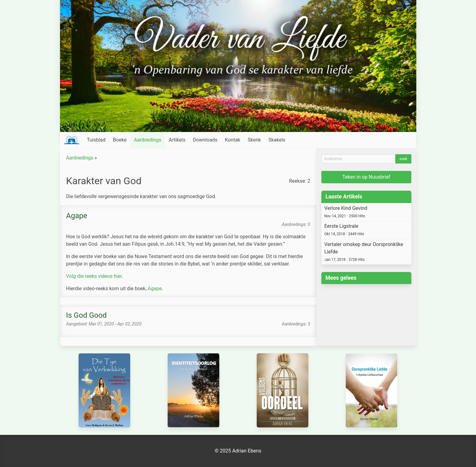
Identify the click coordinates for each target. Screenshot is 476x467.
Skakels (277, 140)
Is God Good (87, 315)
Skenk (254, 140)
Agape (77, 216)
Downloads (205, 140)
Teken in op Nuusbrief (366, 177)
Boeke (120, 140)
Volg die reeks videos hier (94, 276)
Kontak (233, 140)
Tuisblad (96, 140)
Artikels (177, 140)
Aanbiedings (148, 140)
